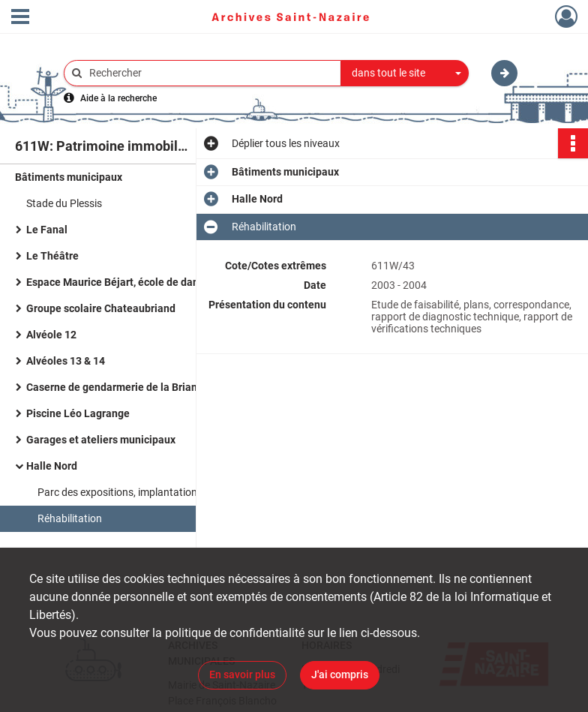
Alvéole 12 (51, 335)
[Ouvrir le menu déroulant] (20, 18)
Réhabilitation (70, 518)
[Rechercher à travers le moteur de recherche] (210, 73)
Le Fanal (47, 230)
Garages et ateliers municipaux (101, 440)
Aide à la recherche (118, 98)
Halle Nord (52, 466)
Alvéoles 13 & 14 (66, 361)
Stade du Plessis (64, 203)
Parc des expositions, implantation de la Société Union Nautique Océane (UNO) (187, 492)
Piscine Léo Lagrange (78, 413)
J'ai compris (340, 674)
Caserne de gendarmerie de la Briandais (122, 387)
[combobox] (405, 74)
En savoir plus (242, 674)
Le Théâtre (52, 256)
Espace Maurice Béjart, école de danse (118, 282)
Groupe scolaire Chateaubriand (101, 308)
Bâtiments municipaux (69, 177)
